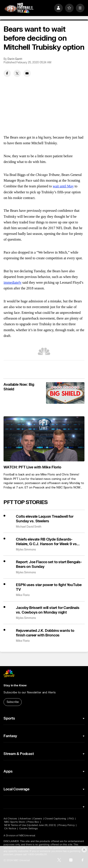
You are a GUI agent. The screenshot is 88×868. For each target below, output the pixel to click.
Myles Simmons (26, 550)
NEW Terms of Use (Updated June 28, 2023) (30, 825)
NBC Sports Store (14, 822)
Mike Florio (23, 595)
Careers (38, 819)
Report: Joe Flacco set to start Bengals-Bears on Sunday (49, 564)
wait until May (63, 186)
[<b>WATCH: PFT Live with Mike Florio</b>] (44, 439)
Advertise (25, 819)
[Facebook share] (7, 73)
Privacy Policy (67, 825)
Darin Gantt (15, 59)
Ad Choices (10, 819)
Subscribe (13, 702)
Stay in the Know (15, 685)
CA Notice (10, 829)
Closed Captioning (55, 819)
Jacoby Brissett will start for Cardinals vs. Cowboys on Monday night (48, 610)
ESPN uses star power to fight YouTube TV (49, 587)
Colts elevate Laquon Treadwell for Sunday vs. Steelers (45, 519)
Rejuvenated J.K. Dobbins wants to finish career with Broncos (45, 633)
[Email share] (27, 73)
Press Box (33, 822)
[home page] (19, 8)
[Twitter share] (17, 73)
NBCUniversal (27, 836)
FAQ (71, 819)
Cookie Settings (29, 829)
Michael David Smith (29, 527)
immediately (12, 282)
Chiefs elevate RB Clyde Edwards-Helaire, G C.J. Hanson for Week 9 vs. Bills (47, 542)
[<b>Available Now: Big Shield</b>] (65, 393)
